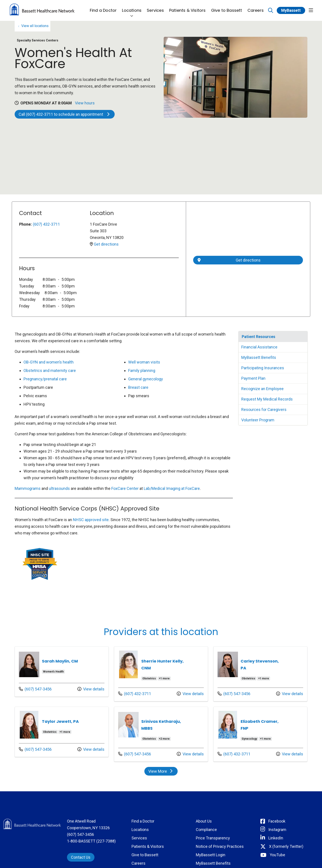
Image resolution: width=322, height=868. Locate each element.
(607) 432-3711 (46, 224)
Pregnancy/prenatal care (45, 379)
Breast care (138, 387)
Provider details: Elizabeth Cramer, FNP (260, 734)
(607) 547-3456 (35, 689)
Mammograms (28, 488)
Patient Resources (258, 337)
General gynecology (146, 379)
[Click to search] (271, 11)
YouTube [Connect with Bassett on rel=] (277, 855)
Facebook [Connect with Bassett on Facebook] (277, 821)
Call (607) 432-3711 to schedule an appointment (65, 114)
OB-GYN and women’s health (49, 362)
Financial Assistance (259, 347)
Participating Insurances (263, 368)
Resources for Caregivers (264, 410)
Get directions (106, 244)
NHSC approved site (91, 520)
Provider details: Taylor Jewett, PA (62, 732)
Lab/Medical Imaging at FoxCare (172, 488)
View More (163, 772)
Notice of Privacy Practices (220, 846)
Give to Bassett (227, 8)
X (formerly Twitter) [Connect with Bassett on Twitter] (286, 846)
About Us (204, 821)
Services (155, 8)
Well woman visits (144, 362)
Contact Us (81, 857)
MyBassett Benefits (259, 357)
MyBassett (291, 10)
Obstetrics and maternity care (50, 370)
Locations (132, 8)
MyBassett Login (211, 855)
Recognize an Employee (262, 389)
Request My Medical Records (267, 399)
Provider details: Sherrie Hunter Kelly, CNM (161, 674)
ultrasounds (59, 488)
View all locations (35, 26)
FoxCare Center (125, 488)
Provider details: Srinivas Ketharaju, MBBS (161, 734)
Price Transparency (213, 838)
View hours (85, 103)
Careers (256, 8)
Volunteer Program (258, 420)
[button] (311, 11)
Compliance (206, 830)
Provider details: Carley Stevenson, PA (260, 674)
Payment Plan (253, 378)
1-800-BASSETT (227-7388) (91, 841)
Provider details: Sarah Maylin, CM (62, 672)
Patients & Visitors (188, 8)
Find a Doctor (103, 8)
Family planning (142, 370)
